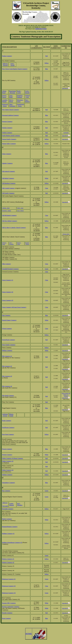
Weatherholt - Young (20, 105)
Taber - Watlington (12, 105)
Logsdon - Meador (5, 101)
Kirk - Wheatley (20, 504)
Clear (47, 188)
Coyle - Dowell (27, 92)
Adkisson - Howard (5, 64)
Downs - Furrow (5, 96)
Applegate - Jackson (5, 415)
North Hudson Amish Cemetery (11, 136)
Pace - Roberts (27, 101)
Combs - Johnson (12, 504)
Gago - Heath (11, 96)
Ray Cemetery (6, 491)
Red (47, 56)
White (47, 178)
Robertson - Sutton (5, 105)
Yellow (47, 63)
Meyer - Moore (11, 101)
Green (47, 269)
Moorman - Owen (20, 101)
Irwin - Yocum (13, 64)
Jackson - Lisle (27, 96)
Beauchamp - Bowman (13, 92)
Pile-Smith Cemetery (8, 396)
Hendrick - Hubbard (20, 96)
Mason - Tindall (12, 415)
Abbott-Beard (4, 92)
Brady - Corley (19, 92)
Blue (47, 69)
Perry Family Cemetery (9, 345)
